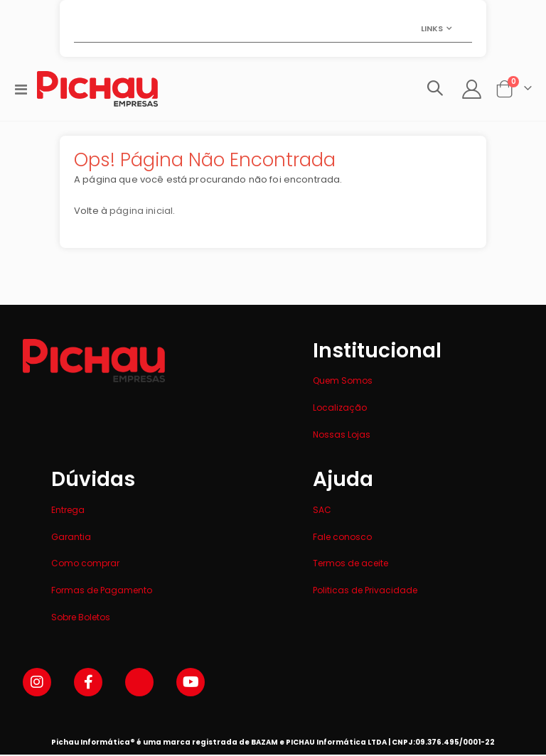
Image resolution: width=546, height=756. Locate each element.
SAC (322, 511)
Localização (340, 409)
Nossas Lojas (342, 436)
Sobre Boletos (81, 619)
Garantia (71, 538)
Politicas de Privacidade (365, 592)
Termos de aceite (350, 565)
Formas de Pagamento (102, 592)
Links (432, 28)
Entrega (68, 511)
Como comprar (85, 565)
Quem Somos (343, 383)
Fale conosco (342, 538)
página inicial (145, 213)
